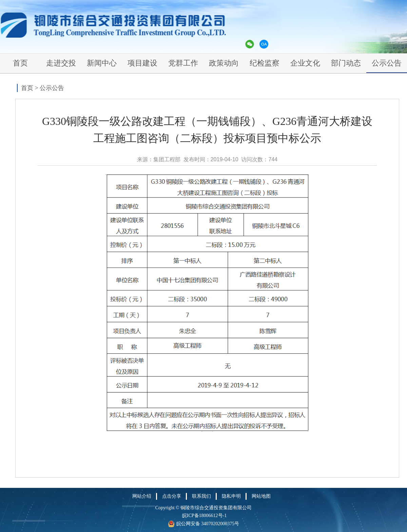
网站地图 (261, 496)
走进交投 (61, 63)
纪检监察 (265, 63)
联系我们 (201, 496)
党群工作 (183, 63)
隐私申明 (231, 496)
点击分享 (172, 496)
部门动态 (346, 63)
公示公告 (387, 63)
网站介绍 (142, 496)
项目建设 (142, 63)
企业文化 (305, 63)
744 (273, 159)
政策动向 (224, 63)
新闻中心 (102, 63)
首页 (20, 63)
